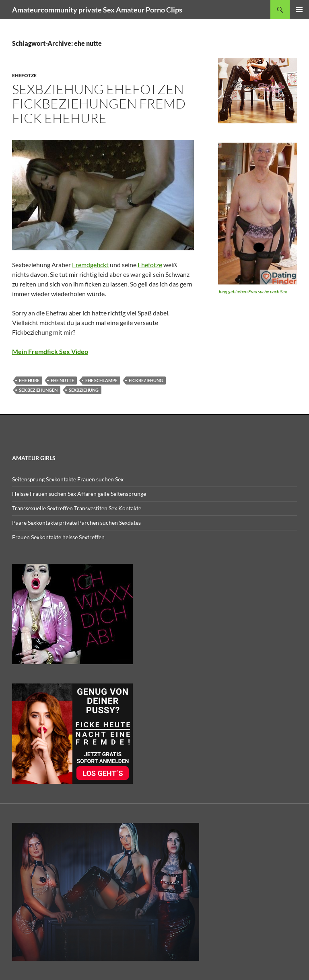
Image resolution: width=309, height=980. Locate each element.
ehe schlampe (101, 380)
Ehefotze (24, 75)
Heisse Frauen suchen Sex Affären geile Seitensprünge (79, 494)
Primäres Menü (299, 10)
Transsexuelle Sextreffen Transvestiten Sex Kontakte (77, 508)
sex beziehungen (38, 390)
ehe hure (29, 380)
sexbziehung (84, 390)
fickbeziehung (146, 380)
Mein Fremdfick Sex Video (50, 351)
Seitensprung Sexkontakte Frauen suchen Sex (68, 479)
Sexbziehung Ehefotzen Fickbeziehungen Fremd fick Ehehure (99, 103)
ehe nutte (62, 380)
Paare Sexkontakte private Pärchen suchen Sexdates (76, 523)
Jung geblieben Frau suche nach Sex (253, 292)
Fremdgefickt (90, 265)
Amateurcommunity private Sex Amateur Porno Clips (97, 10)
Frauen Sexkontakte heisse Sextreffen (58, 537)
